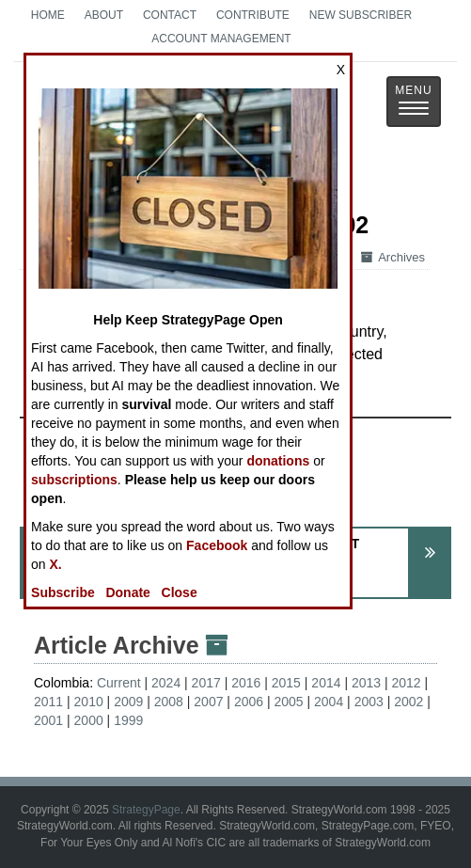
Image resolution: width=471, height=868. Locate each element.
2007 (208, 702)
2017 (206, 683)
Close (180, 592)
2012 (407, 683)
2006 (249, 702)
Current (119, 683)
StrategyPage (146, 810)
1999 (128, 720)
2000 (89, 720)
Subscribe (63, 592)
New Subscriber (361, 15)
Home (48, 15)
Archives (393, 257)
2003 (369, 702)
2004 (329, 702)
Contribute (253, 15)
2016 (246, 683)
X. (56, 564)
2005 (288, 702)
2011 (48, 702)
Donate (127, 592)
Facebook (217, 545)
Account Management (221, 39)
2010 (89, 702)
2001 (48, 720)
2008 (169, 702)
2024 (166, 683)
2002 (408, 702)
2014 (326, 683)
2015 (286, 683)
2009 (128, 702)
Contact (170, 15)
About (104, 15)
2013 (366, 683)
